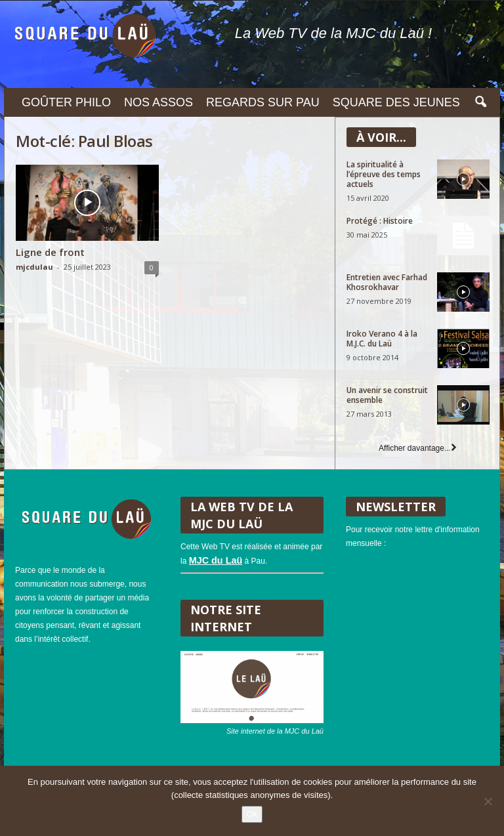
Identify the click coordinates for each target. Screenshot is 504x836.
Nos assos (158, 102)
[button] (480, 102)
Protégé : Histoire (380, 221)
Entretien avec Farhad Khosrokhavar (387, 282)
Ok (252, 814)
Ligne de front (50, 252)
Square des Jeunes (396, 102)
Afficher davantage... (418, 448)
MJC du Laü (216, 560)
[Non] (488, 801)
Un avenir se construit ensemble (387, 395)
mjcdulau (34, 267)
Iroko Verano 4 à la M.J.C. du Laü (382, 339)
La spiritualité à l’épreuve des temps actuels (384, 174)
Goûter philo (66, 102)
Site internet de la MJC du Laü (275, 731)
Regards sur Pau (263, 102)
